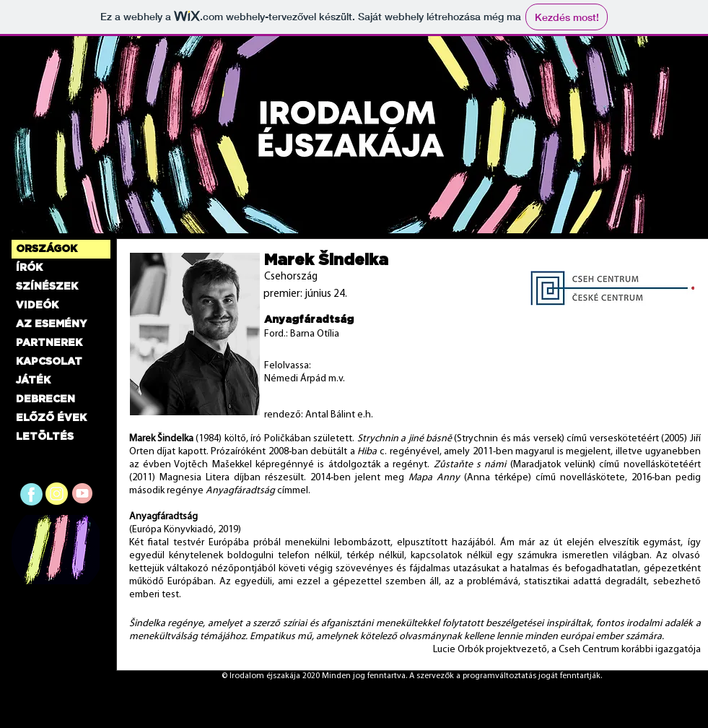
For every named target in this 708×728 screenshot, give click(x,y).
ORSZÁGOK (47, 249)
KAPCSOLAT (49, 362)
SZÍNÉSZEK (47, 287)
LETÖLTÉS (45, 437)
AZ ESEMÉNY (51, 324)
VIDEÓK (37, 305)
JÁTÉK (33, 381)
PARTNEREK (49, 343)
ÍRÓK (29, 268)
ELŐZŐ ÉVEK (51, 418)
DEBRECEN (45, 399)
